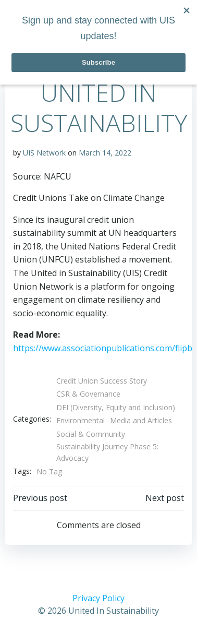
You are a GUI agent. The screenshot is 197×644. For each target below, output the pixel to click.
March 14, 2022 (105, 153)
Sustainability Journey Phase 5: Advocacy (107, 452)
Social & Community (91, 434)
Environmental (81, 420)
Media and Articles (141, 420)
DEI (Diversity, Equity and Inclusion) (116, 407)
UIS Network (44, 153)
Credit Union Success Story (102, 381)
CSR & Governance (88, 394)
